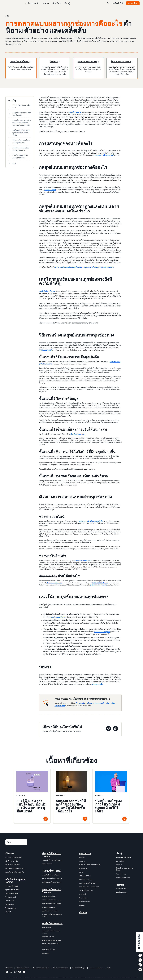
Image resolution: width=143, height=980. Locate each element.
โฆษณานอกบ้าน (11, 908)
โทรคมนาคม (83, 898)
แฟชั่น (81, 872)
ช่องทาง (83, 912)
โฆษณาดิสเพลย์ (11, 897)
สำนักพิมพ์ (82, 894)
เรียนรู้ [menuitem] (119, 853)
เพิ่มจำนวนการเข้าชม (13, 865)
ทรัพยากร (119, 865)
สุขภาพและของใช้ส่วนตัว (88, 883)
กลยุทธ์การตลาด (75, 112)
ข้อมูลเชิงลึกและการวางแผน (52, 855)
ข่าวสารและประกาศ (123, 878)
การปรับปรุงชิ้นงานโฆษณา (51, 875)
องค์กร (46, 3)
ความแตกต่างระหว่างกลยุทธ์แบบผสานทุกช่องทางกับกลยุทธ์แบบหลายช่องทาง (85, 267)
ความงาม (82, 861)
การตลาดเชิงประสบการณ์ (83, 560)
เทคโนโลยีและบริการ (52, 924)
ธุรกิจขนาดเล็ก (32, 3)
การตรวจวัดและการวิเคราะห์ (52, 891)
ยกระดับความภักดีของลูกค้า (15, 872)
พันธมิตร (56, 3)
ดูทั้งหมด (8, 912)
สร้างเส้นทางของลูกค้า (78, 434)
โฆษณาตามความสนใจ (61, 968)
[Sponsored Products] (88, 62)
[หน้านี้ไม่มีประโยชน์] (108, 729)
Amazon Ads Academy (124, 857)
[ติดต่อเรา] (55, 62)
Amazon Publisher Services (52, 940)
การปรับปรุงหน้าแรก (86, 890)
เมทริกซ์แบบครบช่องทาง (50, 911)
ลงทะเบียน (133, 3)
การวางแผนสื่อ (47, 864)
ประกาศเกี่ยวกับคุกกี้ (79, 968)
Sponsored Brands (12, 893)
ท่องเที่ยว (82, 905)
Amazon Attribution (49, 896)
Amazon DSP (47, 927)
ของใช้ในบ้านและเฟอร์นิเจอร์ (89, 887)
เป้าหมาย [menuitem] (10, 853)
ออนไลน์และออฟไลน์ (56, 617)
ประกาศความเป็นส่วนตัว (41, 968)
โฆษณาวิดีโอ (10, 901)
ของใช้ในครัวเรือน (85, 879)
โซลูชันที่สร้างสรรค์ (51, 871)
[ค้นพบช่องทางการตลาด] (122, 62)
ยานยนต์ (82, 857)
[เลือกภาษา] (16, 842)
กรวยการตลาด (50, 190)
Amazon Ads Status (96, 968)
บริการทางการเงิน (85, 876)
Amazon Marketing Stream (52, 903)
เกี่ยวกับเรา (9, 968)
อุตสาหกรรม (85, 853)
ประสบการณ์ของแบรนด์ (104, 155)
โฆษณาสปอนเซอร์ (12, 886)
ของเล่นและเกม (84, 902)
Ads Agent (46, 953)
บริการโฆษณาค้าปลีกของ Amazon (51, 945)
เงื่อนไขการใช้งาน (23, 968)
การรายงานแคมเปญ (49, 907)
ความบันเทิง (83, 868)
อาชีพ (109, 968)
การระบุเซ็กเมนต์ (45, 350)
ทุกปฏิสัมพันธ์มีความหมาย (98, 585)
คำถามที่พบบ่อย (121, 874)
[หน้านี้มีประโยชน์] (115, 729)
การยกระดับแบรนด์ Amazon (52, 900)
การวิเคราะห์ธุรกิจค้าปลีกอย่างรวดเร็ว (52, 915)
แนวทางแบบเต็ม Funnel (100, 583)
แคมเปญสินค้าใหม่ (48, 949)
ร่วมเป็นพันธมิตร (121, 892)
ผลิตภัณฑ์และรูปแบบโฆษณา (15, 881)
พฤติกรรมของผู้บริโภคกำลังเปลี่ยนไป (91, 521)
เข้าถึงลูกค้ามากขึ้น (12, 861)
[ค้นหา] (108, 3)
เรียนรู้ (67, 3)
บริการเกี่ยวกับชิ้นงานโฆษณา (52, 879)
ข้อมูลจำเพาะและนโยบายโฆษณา (125, 869)
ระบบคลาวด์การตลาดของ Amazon (51, 932)
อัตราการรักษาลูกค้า (102, 632)
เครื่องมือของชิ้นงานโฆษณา (52, 882)
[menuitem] (16, 903)
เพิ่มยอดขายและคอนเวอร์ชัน (15, 868)
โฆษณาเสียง (10, 904)
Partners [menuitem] (120, 885)
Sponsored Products (55, 583)
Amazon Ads (97, 684)
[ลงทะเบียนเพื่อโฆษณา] (21, 62)
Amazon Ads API (48, 937)
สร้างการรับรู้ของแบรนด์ (14, 857)
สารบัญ (12, 101)
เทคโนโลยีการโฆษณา (48, 291)
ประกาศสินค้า (121, 861)
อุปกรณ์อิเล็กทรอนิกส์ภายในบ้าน (90, 865)
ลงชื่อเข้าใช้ (117, 3)
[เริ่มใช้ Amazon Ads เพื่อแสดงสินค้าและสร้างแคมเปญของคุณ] (82, 699)
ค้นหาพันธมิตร (121, 889)
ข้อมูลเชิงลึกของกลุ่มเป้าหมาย (52, 860)
